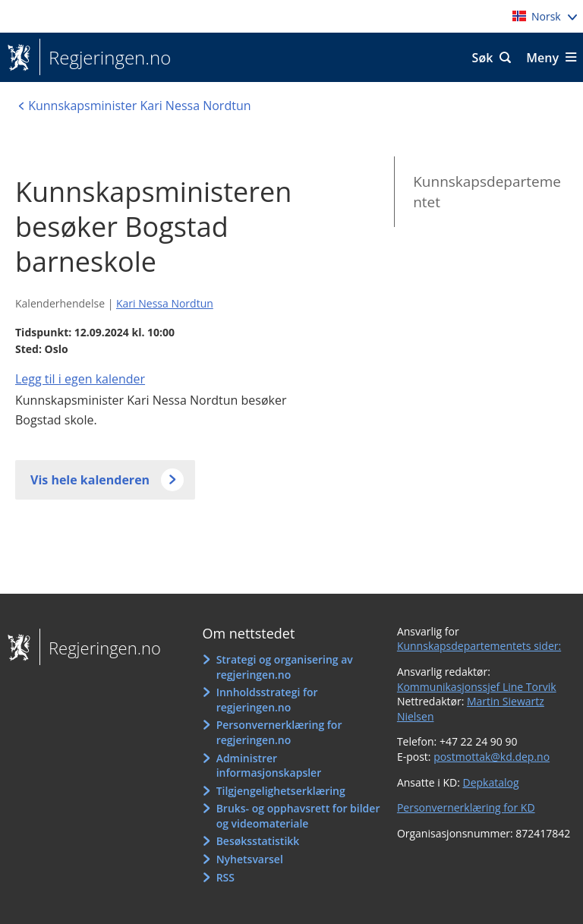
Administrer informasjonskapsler (269, 766)
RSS (225, 877)
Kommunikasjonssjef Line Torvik (477, 687)
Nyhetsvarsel (250, 859)
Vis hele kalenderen (90, 480)
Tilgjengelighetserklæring (281, 791)
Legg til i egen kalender (80, 379)
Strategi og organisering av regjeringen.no (285, 667)
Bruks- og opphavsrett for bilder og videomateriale (298, 816)
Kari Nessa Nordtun (165, 303)
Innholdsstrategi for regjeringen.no (267, 700)
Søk (483, 58)
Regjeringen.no (105, 58)
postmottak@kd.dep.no (492, 757)
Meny (542, 58)
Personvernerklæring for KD (466, 807)
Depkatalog (490, 782)
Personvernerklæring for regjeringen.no (279, 732)
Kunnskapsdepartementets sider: (479, 646)
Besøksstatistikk (258, 841)
